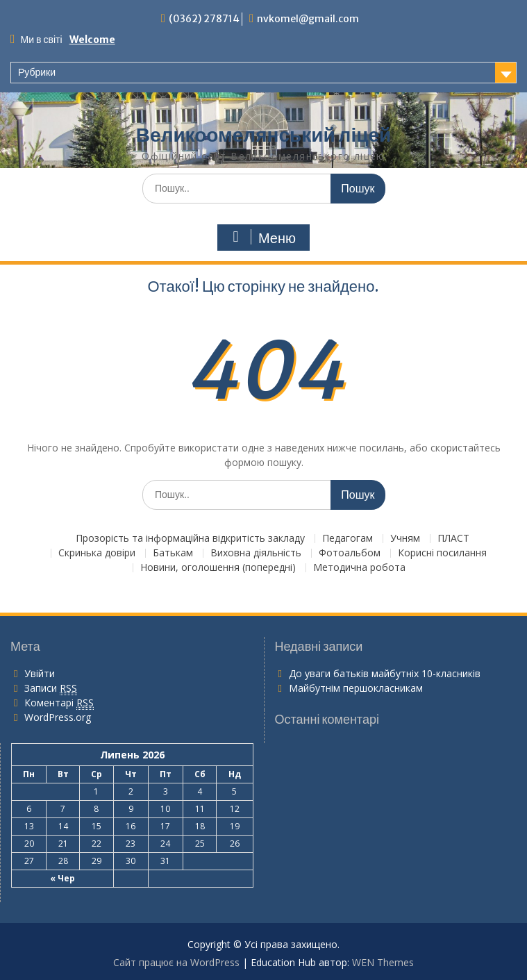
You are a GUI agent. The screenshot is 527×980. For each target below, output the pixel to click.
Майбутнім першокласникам (356, 688)
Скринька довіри (97, 553)
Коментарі (59, 703)
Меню (262, 238)
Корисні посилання (442, 553)
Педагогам (348, 539)
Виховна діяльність (256, 553)
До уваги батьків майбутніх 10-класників (385, 673)
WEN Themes (383, 962)
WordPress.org (58, 717)
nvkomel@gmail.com (308, 19)
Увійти (40, 673)
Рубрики (37, 72)
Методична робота (359, 568)
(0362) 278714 (204, 19)
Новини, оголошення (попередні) (218, 568)
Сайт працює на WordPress (176, 962)
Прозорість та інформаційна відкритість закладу (190, 539)
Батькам (173, 553)
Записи (51, 688)
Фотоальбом (350, 553)
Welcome (92, 40)
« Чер (62, 878)
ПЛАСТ (453, 539)
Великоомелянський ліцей (263, 135)
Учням (405, 539)
